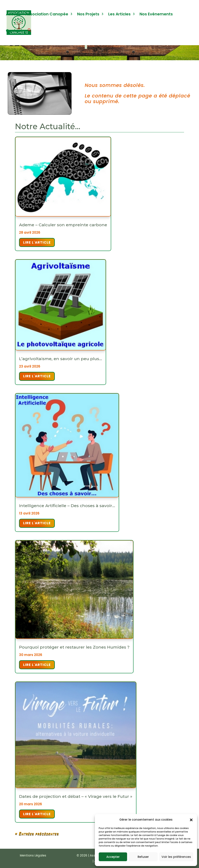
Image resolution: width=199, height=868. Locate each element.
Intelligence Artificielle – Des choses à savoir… (67, 506)
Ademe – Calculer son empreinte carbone (63, 225)
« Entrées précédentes (37, 834)
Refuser (143, 857)
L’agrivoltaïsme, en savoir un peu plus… (61, 359)
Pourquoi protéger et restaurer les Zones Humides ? (74, 647)
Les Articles (119, 15)
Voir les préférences (176, 857)
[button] (191, 820)
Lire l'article (37, 242)
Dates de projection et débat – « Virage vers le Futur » (76, 796)
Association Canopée (47, 15)
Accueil (13, 15)
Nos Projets (88, 15)
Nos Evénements (156, 15)
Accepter (113, 857)
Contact (14, 31)
